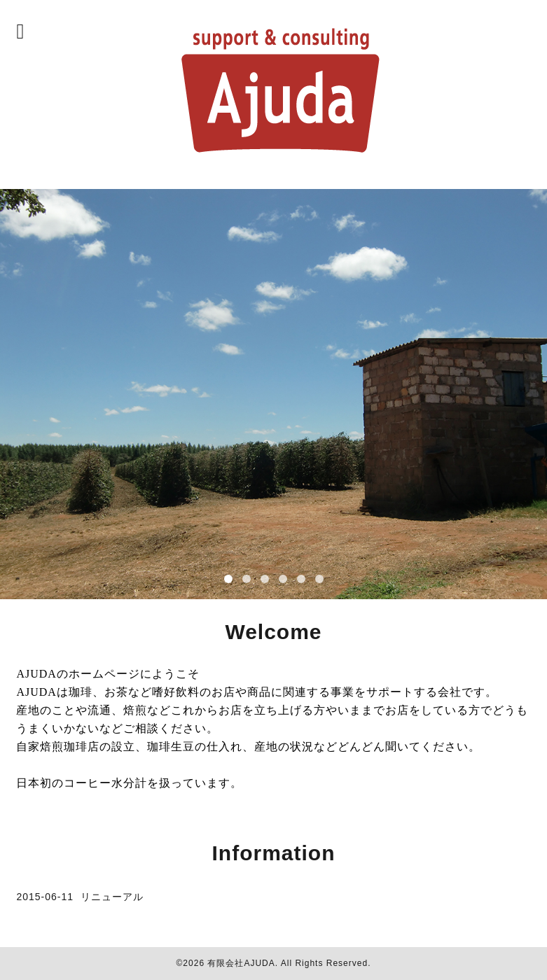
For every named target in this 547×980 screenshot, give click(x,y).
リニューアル (112, 897)
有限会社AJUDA (241, 963)
